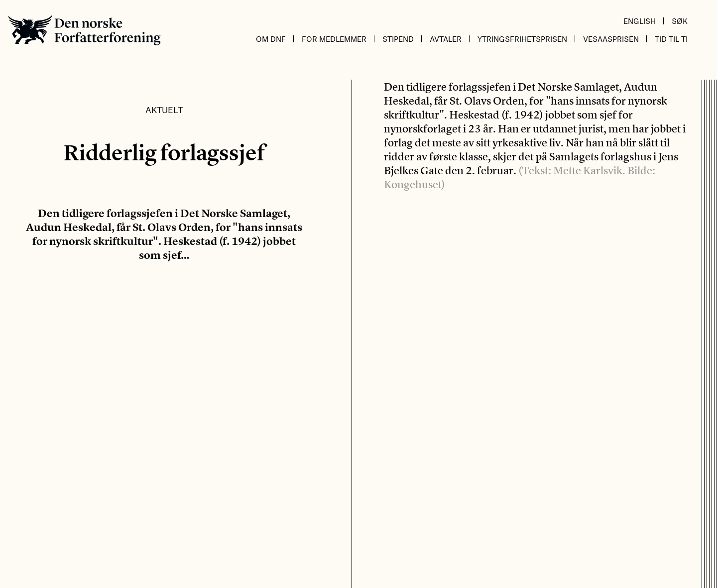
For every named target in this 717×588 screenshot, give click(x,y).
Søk (680, 21)
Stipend (398, 39)
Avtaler (446, 39)
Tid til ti (671, 39)
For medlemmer (334, 39)
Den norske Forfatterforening (84, 30)
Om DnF (271, 39)
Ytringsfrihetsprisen (522, 39)
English (640, 21)
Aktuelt (164, 110)
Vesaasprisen (611, 39)
